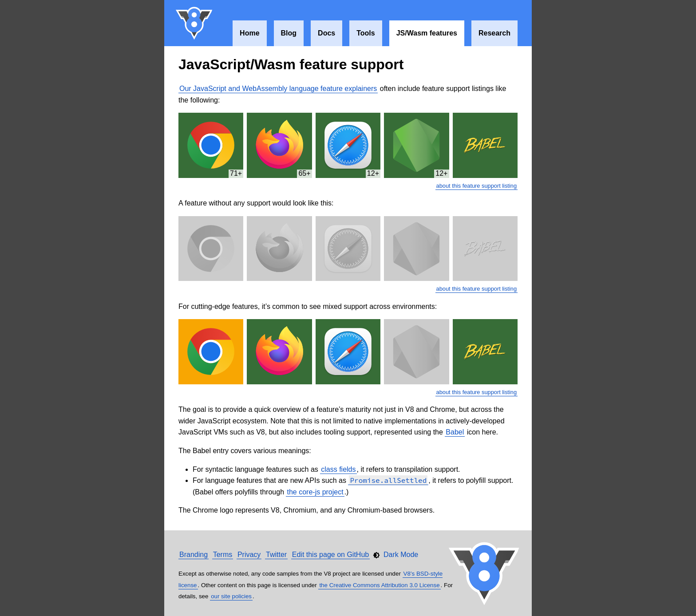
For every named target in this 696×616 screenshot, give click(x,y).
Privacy (249, 555)
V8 (194, 23)
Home (249, 33)
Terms (223, 555)
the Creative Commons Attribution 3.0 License (379, 585)
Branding (194, 555)
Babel (455, 432)
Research (494, 33)
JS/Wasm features (427, 33)
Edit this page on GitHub (330, 555)
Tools (366, 33)
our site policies (231, 596)
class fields (338, 469)
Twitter (276, 555)
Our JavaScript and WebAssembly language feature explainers (278, 89)
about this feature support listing (477, 186)
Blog (289, 33)
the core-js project (315, 492)
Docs (326, 33)
